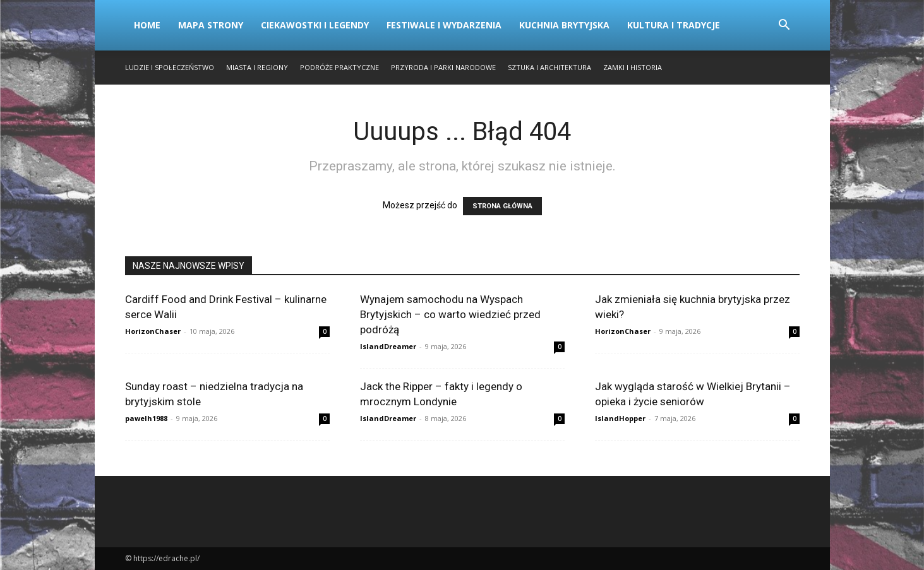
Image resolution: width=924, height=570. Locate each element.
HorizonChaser (153, 331)
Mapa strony (211, 25)
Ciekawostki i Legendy (315, 25)
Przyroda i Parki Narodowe (443, 67)
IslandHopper (620, 418)
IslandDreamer (388, 346)
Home (147, 25)
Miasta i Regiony (257, 67)
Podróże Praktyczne (339, 67)
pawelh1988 (146, 418)
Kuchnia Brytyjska (564, 25)
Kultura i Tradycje (674, 25)
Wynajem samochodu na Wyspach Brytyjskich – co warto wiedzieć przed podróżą (450, 314)
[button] (784, 26)
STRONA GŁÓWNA (502, 206)
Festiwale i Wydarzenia (444, 25)
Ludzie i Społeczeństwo (170, 67)
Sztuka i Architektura (549, 67)
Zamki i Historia (633, 67)
